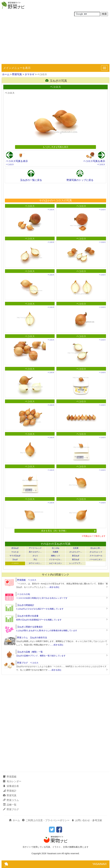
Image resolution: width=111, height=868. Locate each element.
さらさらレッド (96, 552)
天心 (35, 559)
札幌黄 (56, 552)
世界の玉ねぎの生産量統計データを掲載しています (39, 620)
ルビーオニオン (56, 563)
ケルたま (15, 552)
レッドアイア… (76, 563)
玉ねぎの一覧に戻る (31, 180)
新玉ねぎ (76, 556)
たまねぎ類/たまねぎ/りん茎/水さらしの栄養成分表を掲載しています (47, 630)
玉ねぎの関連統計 (26, 605)
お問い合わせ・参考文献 (87, 820)
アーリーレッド (35, 548)
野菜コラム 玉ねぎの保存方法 (32, 638)
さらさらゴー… (76, 552)
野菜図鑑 (10, 777)
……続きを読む (53, 587)
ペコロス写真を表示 (17, 161)
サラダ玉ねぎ (15, 556)
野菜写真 (17, 74)
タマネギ (29, 74)
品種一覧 (10, 805)
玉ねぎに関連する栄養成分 (30, 627)
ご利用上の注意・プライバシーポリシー (46, 820)
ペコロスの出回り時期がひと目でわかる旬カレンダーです (42, 598)
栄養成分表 (11, 786)
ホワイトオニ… (35, 563)
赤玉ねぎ (15, 548)
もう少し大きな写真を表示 (56, 147)
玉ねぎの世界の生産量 (28, 616)
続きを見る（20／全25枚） (69, 531)
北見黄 (76, 548)
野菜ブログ (11, 809)
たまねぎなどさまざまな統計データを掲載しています (40, 609)
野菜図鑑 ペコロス (27, 580)
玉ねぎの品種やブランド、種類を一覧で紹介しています (41, 656)
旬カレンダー (12, 781)
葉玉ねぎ (76, 559)
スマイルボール (96, 556)
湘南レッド (56, 556)
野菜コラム (11, 800)
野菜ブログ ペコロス (28, 663)
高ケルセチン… (35, 552)
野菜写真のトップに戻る (80, 180)
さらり (35, 556)
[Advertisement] (56, 41)
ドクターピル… (56, 559)
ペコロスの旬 (24, 594)
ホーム (6, 74)
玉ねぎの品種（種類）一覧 (30, 652)
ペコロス (10, 164)
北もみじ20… (96, 548)
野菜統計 (10, 791)
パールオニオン (96, 559)
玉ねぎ (15, 559)
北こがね (56, 548)
